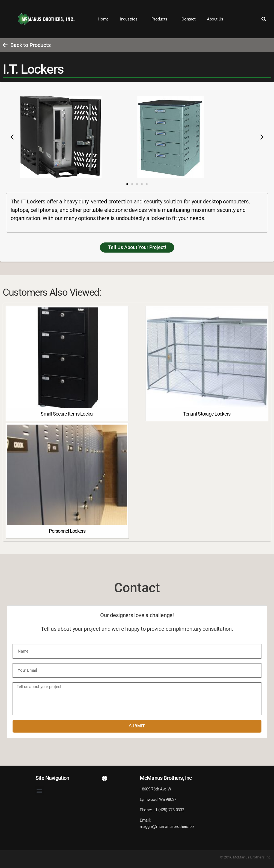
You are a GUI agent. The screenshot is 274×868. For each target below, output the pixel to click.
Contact (188, 19)
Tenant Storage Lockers (207, 414)
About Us (215, 19)
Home (103, 19)
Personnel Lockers (67, 531)
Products (161, 19)
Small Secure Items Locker (67, 414)
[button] (264, 19)
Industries (130, 19)
